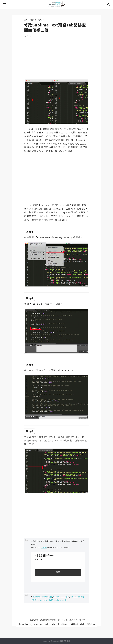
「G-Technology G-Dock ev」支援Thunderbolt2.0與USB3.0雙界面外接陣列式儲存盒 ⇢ (56, 624)
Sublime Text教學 (61, 597)
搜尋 (108, 4)
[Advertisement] (56, 57)
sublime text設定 (45, 600)
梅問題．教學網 (56, 4)
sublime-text (60, 600)
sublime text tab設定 (43, 597)
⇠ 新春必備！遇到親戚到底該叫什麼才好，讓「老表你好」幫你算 (57, 620)
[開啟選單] (5, 4)
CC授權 (44, 547)
